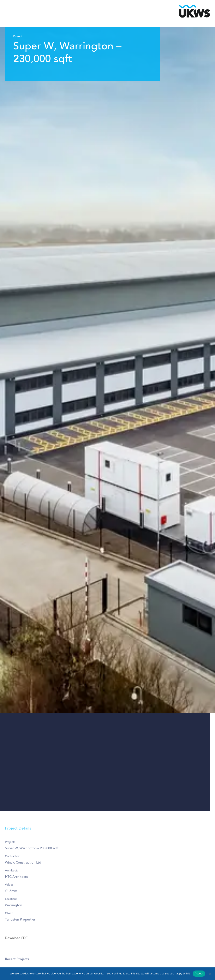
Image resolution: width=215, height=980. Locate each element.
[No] (210, 974)
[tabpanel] (107, 419)
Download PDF (16, 950)
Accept (199, 973)
